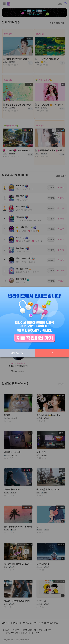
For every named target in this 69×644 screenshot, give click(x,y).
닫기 (52, 353)
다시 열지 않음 (17, 353)
